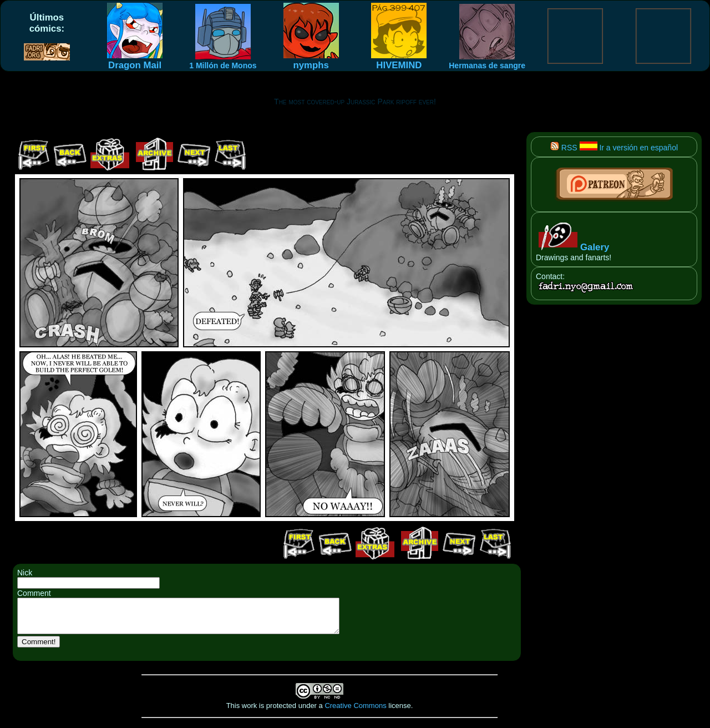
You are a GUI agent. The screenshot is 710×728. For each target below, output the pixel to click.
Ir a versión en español (629, 148)
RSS (564, 148)
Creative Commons (355, 712)
